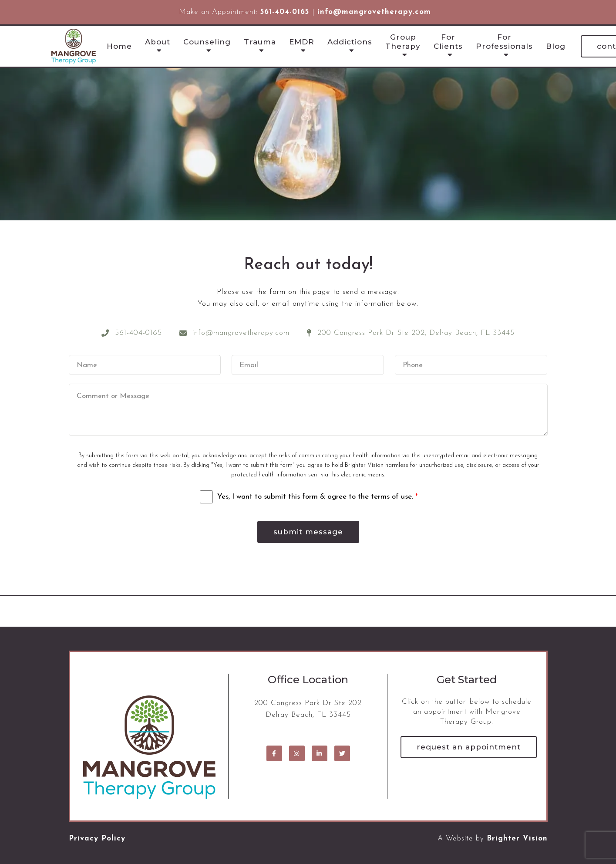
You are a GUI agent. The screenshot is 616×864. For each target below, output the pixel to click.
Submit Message (308, 532)
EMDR (302, 42)
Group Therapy (403, 41)
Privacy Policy (97, 839)
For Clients (448, 41)
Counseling (207, 42)
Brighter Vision (517, 839)
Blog (556, 46)
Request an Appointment (469, 747)
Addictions (350, 42)
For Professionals (504, 41)
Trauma (260, 42)
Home (119, 46)
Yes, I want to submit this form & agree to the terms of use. (318, 497)
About (158, 42)
